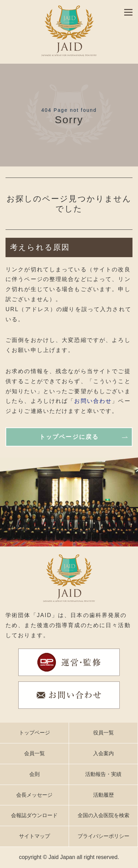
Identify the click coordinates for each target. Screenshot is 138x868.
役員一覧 (103, 733)
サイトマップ (34, 836)
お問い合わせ (93, 401)
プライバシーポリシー (103, 836)
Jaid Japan (62, 857)
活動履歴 (103, 795)
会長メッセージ (34, 795)
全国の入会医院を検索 (103, 815)
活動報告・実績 (103, 774)
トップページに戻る (69, 437)
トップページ (34, 733)
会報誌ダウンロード (34, 815)
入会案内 (103, 753)
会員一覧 (34, 753)
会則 (34, 774)
